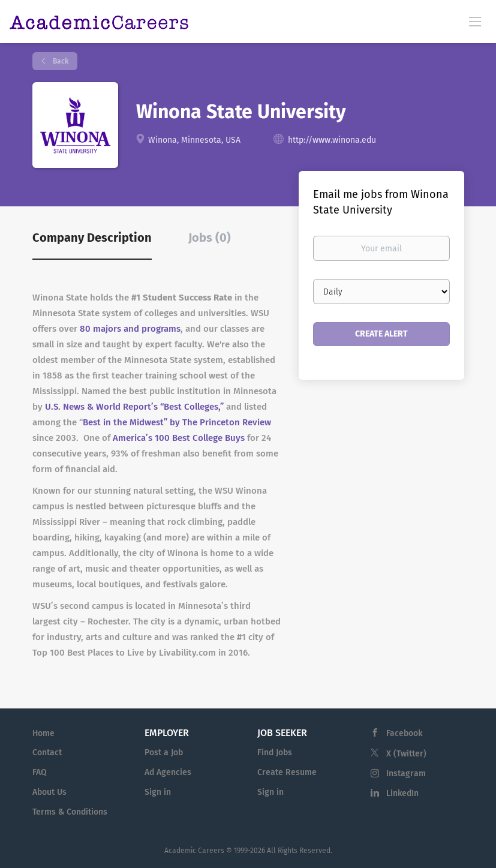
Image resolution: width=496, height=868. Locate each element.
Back (60, 61)
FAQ (40, 772)
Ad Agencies (168, 772)
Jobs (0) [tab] (210, 238)
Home (43, 733)
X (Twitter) (406, 754)
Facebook (404, 733)
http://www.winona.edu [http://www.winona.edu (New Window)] (332, 140)
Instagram (406, 774)
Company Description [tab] (92, 238)
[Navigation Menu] (475, 21)
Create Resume (287, 772)
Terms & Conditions (70, 812)
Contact (47, 753)
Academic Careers (194, 851)
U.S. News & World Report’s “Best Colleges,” (134, 407)
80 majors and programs (130, 329)
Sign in (158, 792)
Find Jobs (275, 753)
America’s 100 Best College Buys (179, 438)
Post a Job (164, 753)
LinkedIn (402, 793)
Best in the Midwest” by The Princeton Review (177, 422)
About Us (49, 792)
